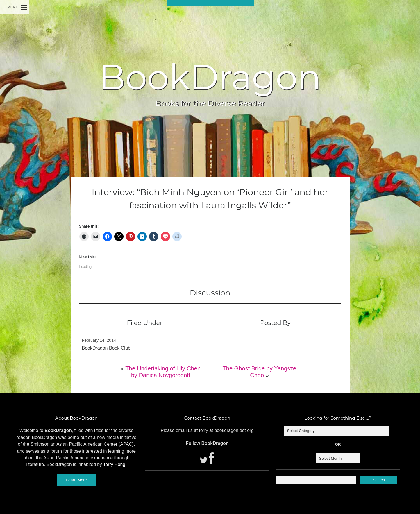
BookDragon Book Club (106, 348)
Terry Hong (114, 464)
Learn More (76, 480)
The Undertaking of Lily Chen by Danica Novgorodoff (163, 372)
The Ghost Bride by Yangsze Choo (260, 372)
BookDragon (210, 77)
